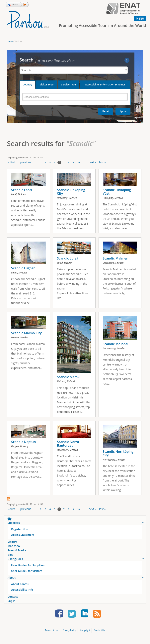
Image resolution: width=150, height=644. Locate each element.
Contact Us (99, 633)
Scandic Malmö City (26, 335)
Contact (13, 600)
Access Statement (23, 538)
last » (102, 162)
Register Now (20, 532)
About (12, 581)
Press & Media (17, 553)
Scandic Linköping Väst (117, 192)
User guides (15, 562)
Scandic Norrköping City (118, 456)
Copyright (85, 633)
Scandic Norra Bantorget (68, 446)
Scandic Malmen (115, 259)
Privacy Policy (69, 633)
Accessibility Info (22, 593)
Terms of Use (52, 633)
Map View (14, 549)
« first (12, 162)
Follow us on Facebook (59, 617)
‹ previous (25, 162)
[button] (17, 5)
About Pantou (20, 587)
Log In (12, 604)
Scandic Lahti (22, 190)
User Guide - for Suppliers (28, 568)
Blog (10, 558)
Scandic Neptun (23, 444)
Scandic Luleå (68, 259)
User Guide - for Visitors (27, 574)
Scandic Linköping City (71, 192)
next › (92, 162)
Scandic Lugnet (23, 269)
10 (78, 162)
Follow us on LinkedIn (84, 617)
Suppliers (14, 526)
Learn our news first (97, 617)
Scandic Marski (69, 378)
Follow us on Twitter (72, 617)
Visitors (12, 545)
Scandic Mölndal (115, 346)
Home (10, 41)
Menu (140, 18)
